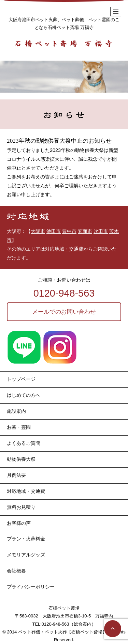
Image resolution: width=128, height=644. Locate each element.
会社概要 (16, 571)
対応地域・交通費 (64, 249)
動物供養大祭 (21, 459)
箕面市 (85, 231)
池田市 (54, 231)
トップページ (21, 379)
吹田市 (101, 231)
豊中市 (69, 231)
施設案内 (16, 411)
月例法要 (16, 475)
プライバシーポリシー (31, 587)
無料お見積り (21, 507)
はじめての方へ (24, 395)
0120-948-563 (64, 293)
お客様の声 (19, 523)
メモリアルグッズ (26, 555)
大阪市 (38, 231)
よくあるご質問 (24, 443)
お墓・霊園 (19, 427)
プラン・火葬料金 (26, 539)
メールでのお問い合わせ (64, 312)
